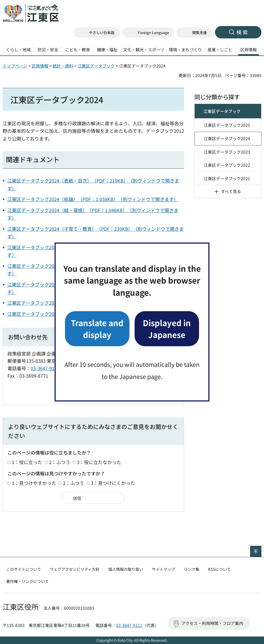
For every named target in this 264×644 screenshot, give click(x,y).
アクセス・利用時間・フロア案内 (212, 623)
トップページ (15, 66)
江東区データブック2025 (227, 125)
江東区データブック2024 (227, 138)
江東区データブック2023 (227, 152)
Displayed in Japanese (167, 329)
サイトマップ (163, 569)
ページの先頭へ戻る (261, 549)
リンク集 (192, 569)
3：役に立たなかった (99, 462)
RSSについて (219, 569)
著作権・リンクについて (27, 581)
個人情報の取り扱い (126, 569)
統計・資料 (63, 66)
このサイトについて (24, 569)
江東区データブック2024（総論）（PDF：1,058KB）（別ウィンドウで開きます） (93, 199)
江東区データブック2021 (227, 178)
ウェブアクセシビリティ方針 (75, 569)
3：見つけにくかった (113, 483)
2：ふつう (60, 462)
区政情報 (40, 66)
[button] (148, 33)
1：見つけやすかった (34, 483)
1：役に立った (27, 462)
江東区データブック (96, 66)
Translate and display (97, 329)
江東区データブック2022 (227, 165)
